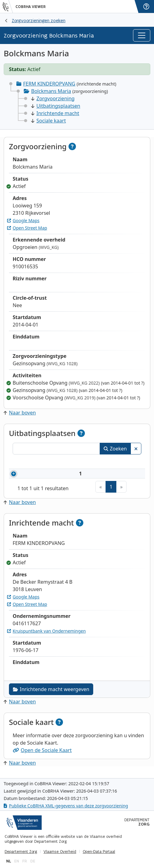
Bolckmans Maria (51, 91)
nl (9, 861)
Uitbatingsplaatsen (56, 106)
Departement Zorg (21, 852)
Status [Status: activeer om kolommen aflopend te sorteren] (128, 462)
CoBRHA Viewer (31, 7)
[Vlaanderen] (8, 6)
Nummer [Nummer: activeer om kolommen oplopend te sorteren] (37, 462)
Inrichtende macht (55, 113)
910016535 (46, 476)
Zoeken (115, 449)
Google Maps (23, 220)
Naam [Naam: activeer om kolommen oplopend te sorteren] (79, 462)
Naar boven (20, 413)
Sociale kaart (48, 121)
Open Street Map (27, 228)
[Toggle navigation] (142, 35)
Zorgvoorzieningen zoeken (39, 20)
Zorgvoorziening (53, 98)
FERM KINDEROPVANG (49, 84)
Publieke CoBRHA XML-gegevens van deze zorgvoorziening (66, 806)
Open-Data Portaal (99, 852)
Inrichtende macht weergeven (51, 694)
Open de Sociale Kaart (42, 754)
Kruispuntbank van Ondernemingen (46, 635)
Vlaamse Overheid (60, 852)
